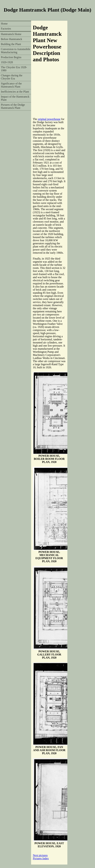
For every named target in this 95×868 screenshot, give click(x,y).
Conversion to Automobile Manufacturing (16, 51)
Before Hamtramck (11, 39)
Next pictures (40, 855)
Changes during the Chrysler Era (12, 77)
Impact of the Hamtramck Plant (15, 98)
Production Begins (11, 57)
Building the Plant (11, 44)
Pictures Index (41, 858)
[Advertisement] (35, 92)
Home (4, 24)
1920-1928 (7, 62)
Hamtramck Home (11, 34)
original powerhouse (49, 119)
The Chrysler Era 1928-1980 (14, 69)
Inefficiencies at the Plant (15, 92)
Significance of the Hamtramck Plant (11, 85)
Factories (6, 29)
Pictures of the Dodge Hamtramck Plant (13, 106)
